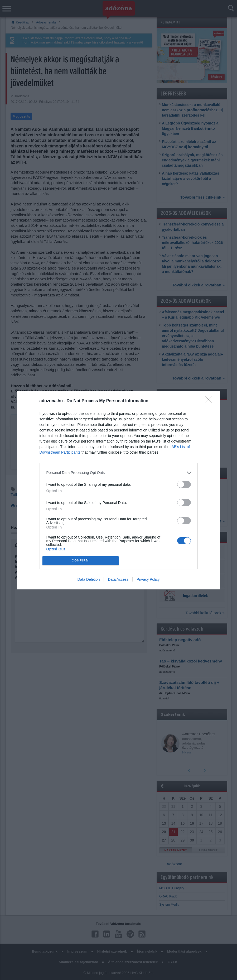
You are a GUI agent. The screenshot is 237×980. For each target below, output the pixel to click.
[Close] (210, 401)
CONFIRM (81, 561)
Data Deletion (89, 579)
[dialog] (119, 490)
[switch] (184, 484)
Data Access (118, 579)
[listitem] (119, 473)
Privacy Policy (148, 579)
